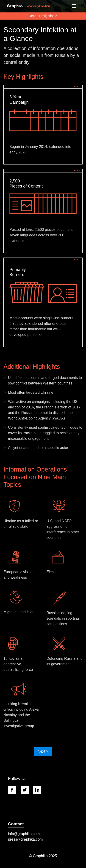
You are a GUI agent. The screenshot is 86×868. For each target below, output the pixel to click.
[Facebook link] (14, 790)
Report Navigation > (43, 16)
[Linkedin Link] (40, 790)
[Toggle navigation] (74, 6)
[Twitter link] (27, 790)
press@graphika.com (25, 839)
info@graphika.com (24, 834)
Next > (43, 751)
